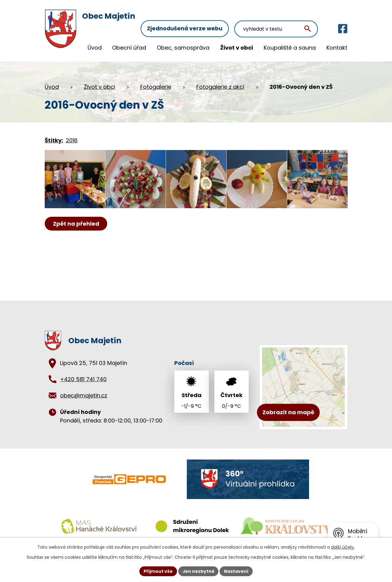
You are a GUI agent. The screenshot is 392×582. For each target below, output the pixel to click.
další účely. (343, 547)
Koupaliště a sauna (290, 48)
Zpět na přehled (76, 225)
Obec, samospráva (183, 48)
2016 (72, 138)
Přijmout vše (158, 571)
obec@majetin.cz (84, 393)
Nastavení (236, 571)
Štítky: (54, 138)
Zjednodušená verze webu (188, 18)
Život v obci (237, 48)
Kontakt (337, 48)
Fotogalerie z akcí (220, 85)
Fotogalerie (156, 85)
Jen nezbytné (198, 571)
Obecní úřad (129, 48)
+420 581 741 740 (83, 377)
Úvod (95, 48)
